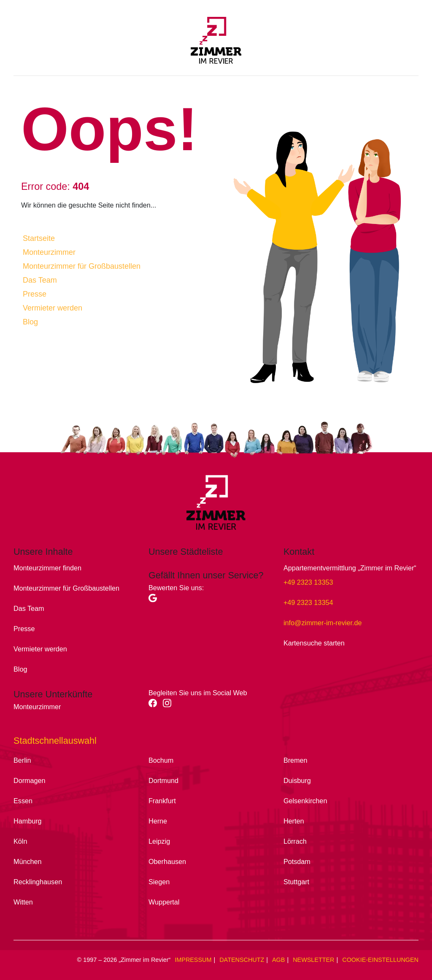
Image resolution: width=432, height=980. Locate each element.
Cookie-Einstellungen (380, 960)
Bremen (296, 760)
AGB (278, 960)
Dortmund (163, 780)
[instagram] (169, 706)
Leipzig (159, 841)
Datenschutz (242, 960)
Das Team (40, 280)
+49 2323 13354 (308, 602)
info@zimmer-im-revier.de (323, 623)
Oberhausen (167, 861)
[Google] (155, 601)
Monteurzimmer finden (47, 568)
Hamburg (28, 821)
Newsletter (313, 960)
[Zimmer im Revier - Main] (216, 44)
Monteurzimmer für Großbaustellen (82, 266)
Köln (20, 841)
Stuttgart (296, 882)
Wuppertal (164, 902)
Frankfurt (162, 801)
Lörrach (295, 841)
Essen (23, 801)
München (28, 861)
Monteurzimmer (49, 252)
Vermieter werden (53, 308)
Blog (30, 322)
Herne (158, 821)
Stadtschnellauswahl (55, 741)
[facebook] (156, 706)
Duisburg (297, 780)
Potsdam (297, 861)
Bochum (161, 760)
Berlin (22, 760)
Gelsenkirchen (305, 801)
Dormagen (30, 780)
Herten (294, 821)
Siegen (159, 882)
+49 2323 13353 (308, 582)
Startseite (39, 238)
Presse (35, 294)
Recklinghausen (38, 882)
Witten (23, 902)
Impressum (193, 960)
